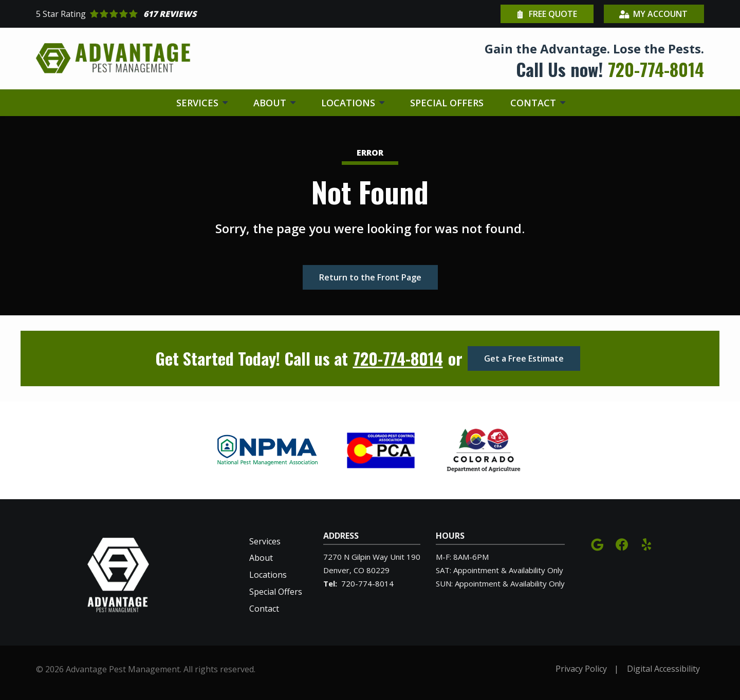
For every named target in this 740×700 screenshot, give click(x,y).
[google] (597, 544)
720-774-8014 (398, 358)
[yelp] (646, 544)
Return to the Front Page (370, 277)
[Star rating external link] (203, 14)
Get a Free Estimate (524, 358)
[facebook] (622, 544)
